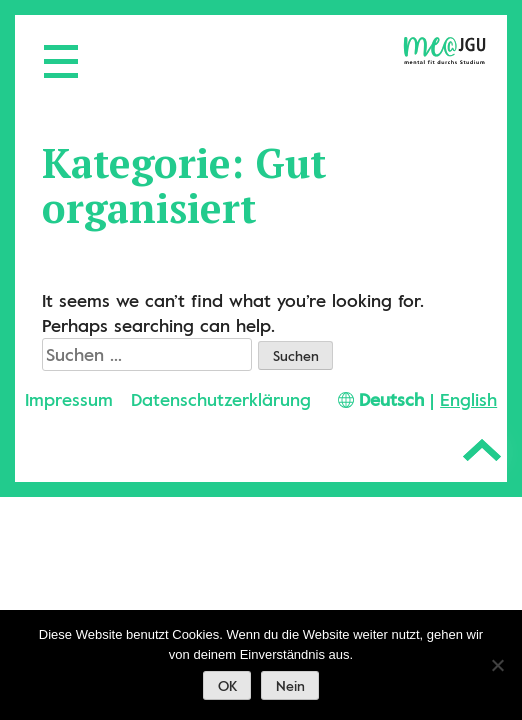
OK (227, 686)
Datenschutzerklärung (221, 399)
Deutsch (391, 399)
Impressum (69, 399)
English (468, 399)
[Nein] (497, 665)
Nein (290, 686)
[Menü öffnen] (50, 50)
